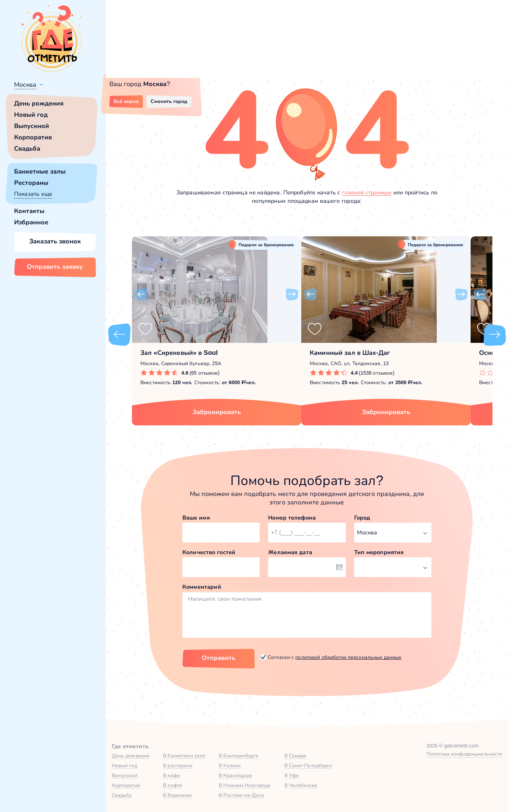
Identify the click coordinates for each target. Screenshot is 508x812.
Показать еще (33, 194)
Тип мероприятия (379, 552)
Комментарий (202, 587)
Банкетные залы (40, 171)
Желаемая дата (290, 552)
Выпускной (32, 126)
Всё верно (126, 101)
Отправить (219, 658)
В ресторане (178, 765)
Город (362, 518)
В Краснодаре (235, 775)
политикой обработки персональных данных (348, 657)
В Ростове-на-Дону (241, 795)
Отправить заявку (55, 267)
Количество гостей (209, 552)
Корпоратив (33, 137)
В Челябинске (301, 785)
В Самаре (296, 756)
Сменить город (169, 101)
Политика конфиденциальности (464, 754)
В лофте (173, 785)
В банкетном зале (184, 756)
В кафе (171, 775)
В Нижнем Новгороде (245, 785)
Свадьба (27, 149)
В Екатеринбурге (239, 756)
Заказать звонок (55, 241)
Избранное (31, 222)
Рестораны (31, 183)
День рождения (39, 103)
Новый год (31, 115)
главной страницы (367, 192)
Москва (25, 85)
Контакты (29, 211)
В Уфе (292, 775)
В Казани (230, 765)
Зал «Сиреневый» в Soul (179, 353)
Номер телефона (292, 518)
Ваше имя (196, 518)
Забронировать (217, 412)
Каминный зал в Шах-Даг (350, 353)
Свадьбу (122, 795)
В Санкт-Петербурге (308, 765)
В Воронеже (177, 795)
